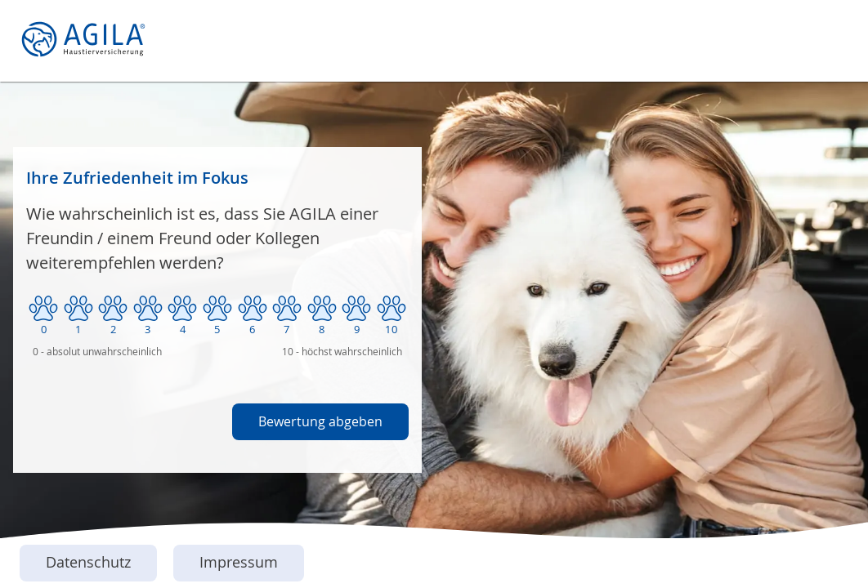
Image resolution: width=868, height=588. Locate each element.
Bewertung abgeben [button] (320, 421)
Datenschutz (88, 562)
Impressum (239, 562)
